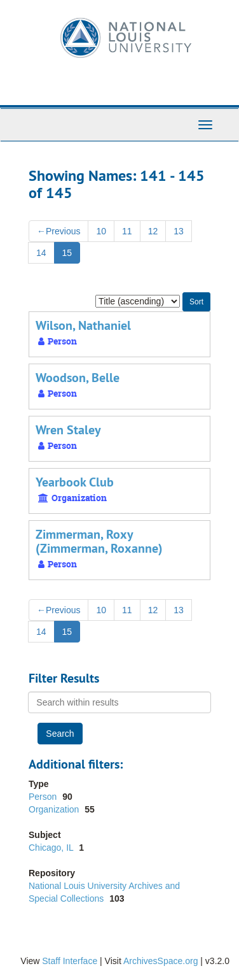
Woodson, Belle (78, 378)
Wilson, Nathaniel (83, 325)
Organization (55, 809)
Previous (58, 231)
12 (153, 231)
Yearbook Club (75, 482)
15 (67, 253)
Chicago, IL (52, 848)
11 (127, 231)
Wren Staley (68, 430)
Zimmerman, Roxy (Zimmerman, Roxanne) (99, 541)
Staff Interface (70, 961)
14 (41, 253)
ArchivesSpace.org (161, 961)
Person (44, 797)
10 (101, 231)
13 (179, 231)
